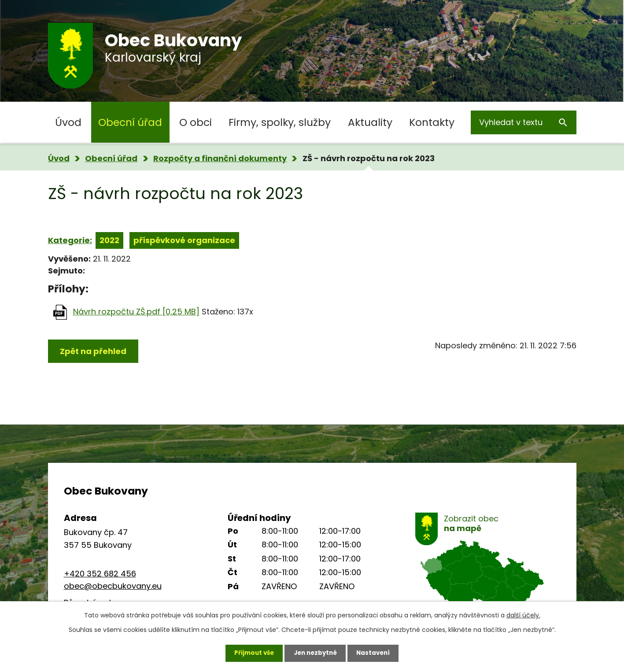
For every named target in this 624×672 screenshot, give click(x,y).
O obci (196, 122)
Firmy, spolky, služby (280, 122)
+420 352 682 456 (100, 574)
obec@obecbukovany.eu (113, 586)
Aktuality (370, 122)
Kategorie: (70, 240)
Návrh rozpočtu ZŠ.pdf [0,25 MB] (136, 312)
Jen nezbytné (316, 652)
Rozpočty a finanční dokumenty (220, 158)
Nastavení (377, 652)
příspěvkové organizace (184, 240)
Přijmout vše (251, 652)
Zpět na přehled (93, 351)
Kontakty (432, 122)
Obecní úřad (130, 122)
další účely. (523, 614)
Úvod (68, 122)
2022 (109, 240)
